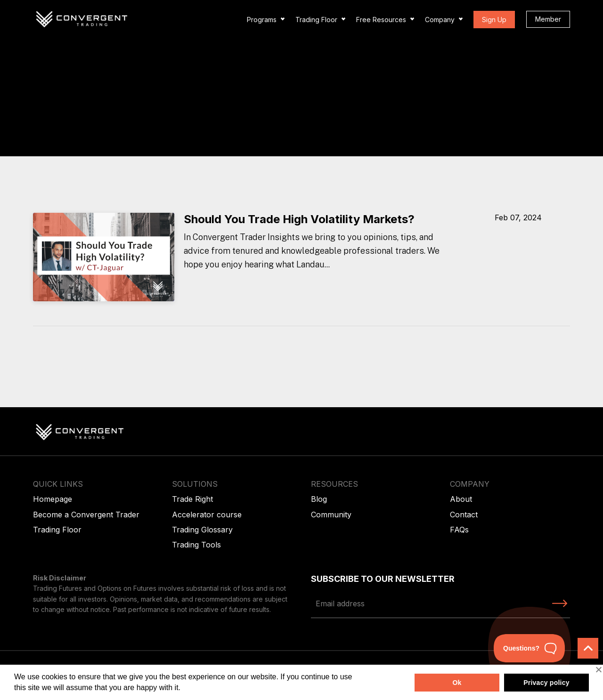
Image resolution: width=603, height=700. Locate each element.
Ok (457, 683)
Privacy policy (546, 683)
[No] (598, 669)
